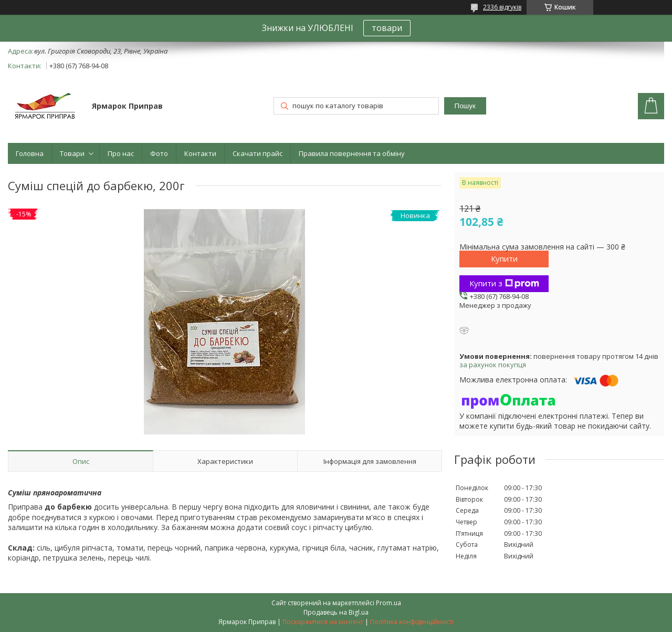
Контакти (200, 153)
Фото (159, 153)
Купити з (504, 283)
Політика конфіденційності (412, 622)
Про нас (121, 153)
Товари (72, 153)
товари (387, 28)
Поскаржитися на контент (323, 622)
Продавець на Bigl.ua (336, 612)
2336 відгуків (502, 7)
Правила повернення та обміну (352, 153)
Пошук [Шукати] (465, 106)
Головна (30, 153)
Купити (504, 258)
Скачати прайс (258, 153)
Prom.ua (388, 603)
